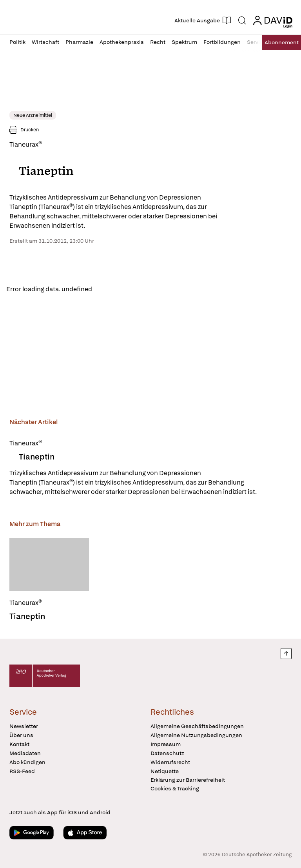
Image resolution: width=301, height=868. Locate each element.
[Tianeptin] (49, 565)
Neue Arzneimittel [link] (33, 115)
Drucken (30, 130)
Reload (109, 289)
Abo (282, 43)
